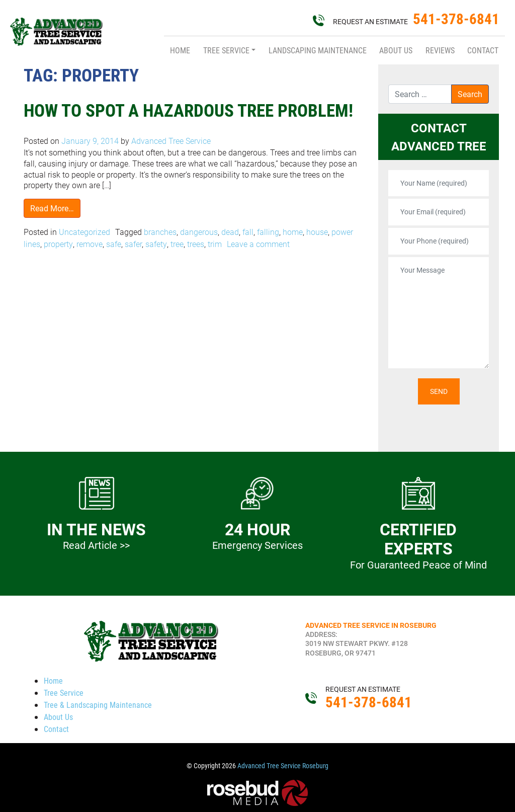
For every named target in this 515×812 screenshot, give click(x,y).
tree (177, 244)
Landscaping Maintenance (318, 50)
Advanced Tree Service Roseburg (283, 766)
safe (114, 244)
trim (215, 244)
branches (160, 232)
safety (156, 244)
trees (196, 244)
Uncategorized (84, 232)
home (293, 232)
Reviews (440, 50)
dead (230, 232)
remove (90, 244)
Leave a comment (258, 244)
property (58, 244)
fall (248, 232)
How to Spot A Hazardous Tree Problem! (188, 110)
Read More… (52, 208)
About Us (396, 50)
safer (133, 244)
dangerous (199, 232)
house (317, 232)
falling (268, 232)
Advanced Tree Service (170, 141)
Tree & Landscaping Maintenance (98, 705)
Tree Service (226, 50)
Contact (483, 50)
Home (180, 50)
